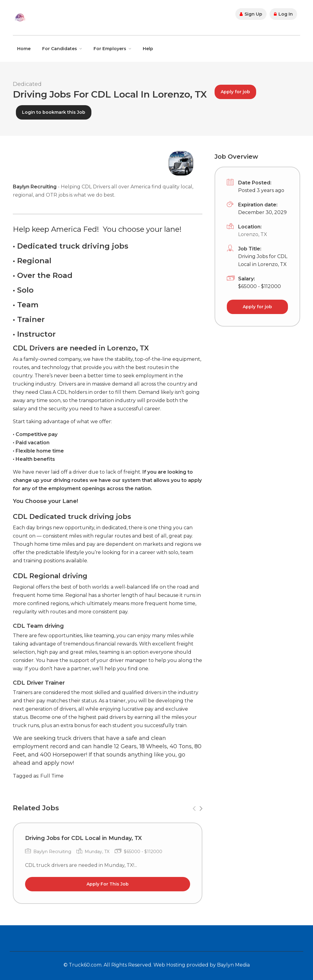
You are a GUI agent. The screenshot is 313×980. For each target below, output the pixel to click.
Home (24, 49)
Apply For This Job (108, 884)
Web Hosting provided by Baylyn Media (202, 965)
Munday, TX (97, 852)
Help (148, 49)
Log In (283, 14)
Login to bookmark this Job (54, 112)
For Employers (110, 49)
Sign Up (251, 14)
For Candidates (60, 49)
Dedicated (27, 84)
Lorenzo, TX (253, 234)
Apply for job (235, 92)
